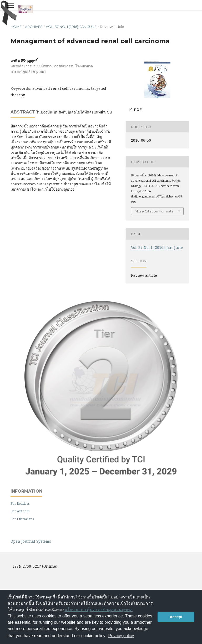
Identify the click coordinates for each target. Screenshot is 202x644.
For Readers (20, 503)
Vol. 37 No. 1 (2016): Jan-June (71, 27)
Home (16, 27)
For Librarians (22, 519)
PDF (137, 110)
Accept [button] (176, 617)
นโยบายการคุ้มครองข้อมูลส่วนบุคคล (99, 610)
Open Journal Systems (31, 541)
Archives (34, 27)
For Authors (20, 511)
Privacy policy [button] (121, 636)
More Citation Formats (154, 211)
